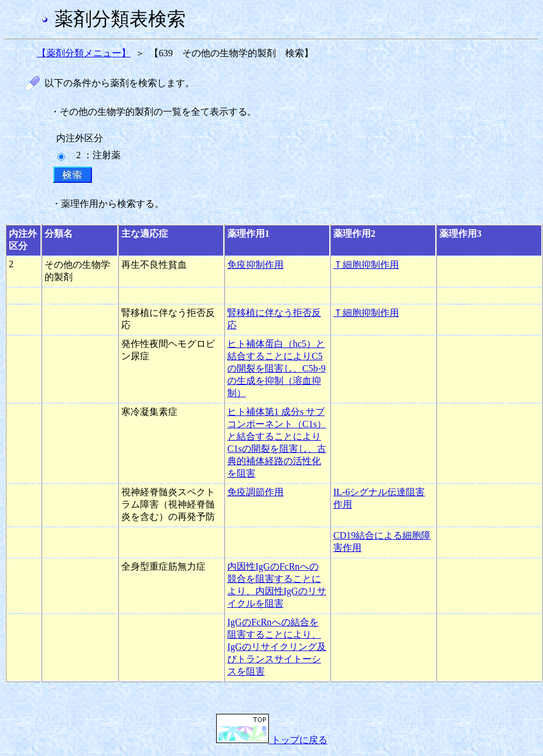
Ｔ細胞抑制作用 (366, 265)
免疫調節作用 (255, 492)
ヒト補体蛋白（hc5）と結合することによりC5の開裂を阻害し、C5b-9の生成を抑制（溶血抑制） (276, 368)
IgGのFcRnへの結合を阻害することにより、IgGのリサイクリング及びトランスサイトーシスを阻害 (277, 647)
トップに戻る (272, 740)
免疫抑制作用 (255, 265)
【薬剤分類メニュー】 (84, 53)
